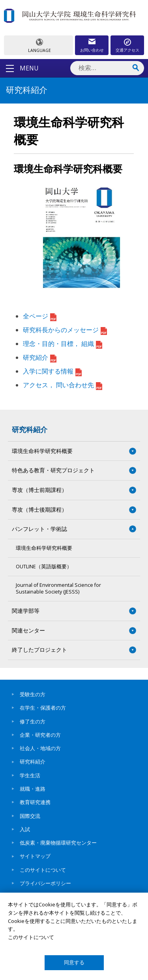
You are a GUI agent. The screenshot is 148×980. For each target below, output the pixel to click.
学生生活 (30, 775)
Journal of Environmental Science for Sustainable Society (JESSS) (58, 588)
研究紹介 (40, 357)
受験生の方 (33, 694)
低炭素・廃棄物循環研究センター (58, 843)
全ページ (40, 316)
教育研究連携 (35, 802)
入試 (25, 829)
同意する (74, 962)
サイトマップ (35, 856)
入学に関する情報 (52, 371)
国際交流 (30, 816)
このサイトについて (43, 870)
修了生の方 (33, 721)
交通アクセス (127, 50)
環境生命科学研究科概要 (44, 548)
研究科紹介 (30, 429)
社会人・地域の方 (40, 748)
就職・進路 (33, 789)
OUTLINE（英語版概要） (44, 567)
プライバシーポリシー (45, 883)
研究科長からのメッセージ (65, 330)
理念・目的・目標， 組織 (63, 344)
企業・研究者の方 (40, 735)
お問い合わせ (92, 50)
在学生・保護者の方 (43, 708)
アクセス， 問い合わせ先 (63, 385)
